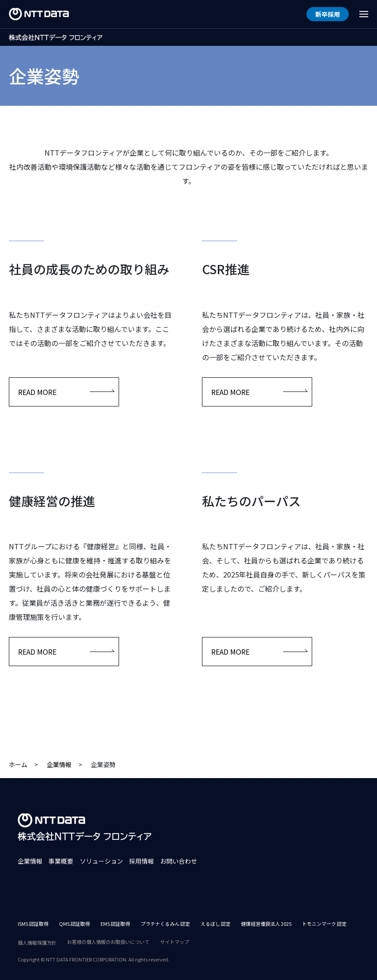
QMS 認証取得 (75, 924)
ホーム (18, 764)
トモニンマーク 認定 (324, 924)
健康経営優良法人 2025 (266, 924)
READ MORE (66, 392)
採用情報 (142, 861)
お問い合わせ (179, 861)
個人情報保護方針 (37, 943)
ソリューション (101, 861)
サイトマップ (175, 942)
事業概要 (61, 861)
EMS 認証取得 (115, 924)
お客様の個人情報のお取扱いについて (108, 942)
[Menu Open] (364, 14)
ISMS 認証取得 (33, 924)
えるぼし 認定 (216, 924)
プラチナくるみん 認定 (165, 924)
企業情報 (59, 764)
